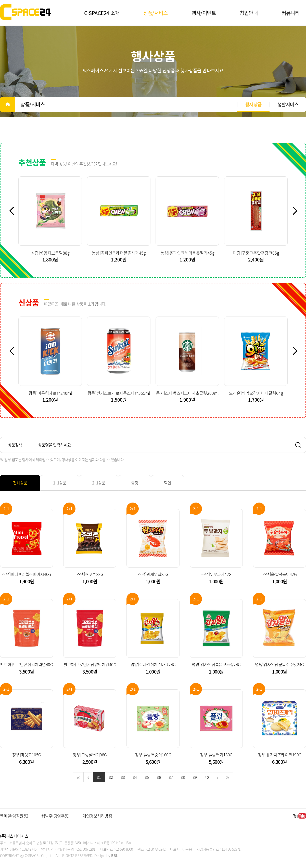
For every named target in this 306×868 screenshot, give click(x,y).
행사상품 (253, 104)
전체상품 (20, 483)
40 (207, 777)
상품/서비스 (155, 13)
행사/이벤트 (204, 13)
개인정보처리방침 (97, 816)
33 (123, 777)
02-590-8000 (124, 849)
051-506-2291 (86, 849)
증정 (135, 483)
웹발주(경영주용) (55, 816)
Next (298, 211)
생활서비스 (288, 104)
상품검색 (15, 445)
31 (99, 777)
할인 (168, 483)
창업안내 (249, 13)
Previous (15, 211)
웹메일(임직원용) (14, 816)
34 (135, 777)
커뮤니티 (290, 13)
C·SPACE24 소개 (102, 13)
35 (147, 777)
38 (183, 777)
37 (171, 777)
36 (159, 777)
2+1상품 (99, 483)
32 (111, 777)
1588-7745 (29, 849)
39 (195, 777)
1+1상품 (60, 483)
